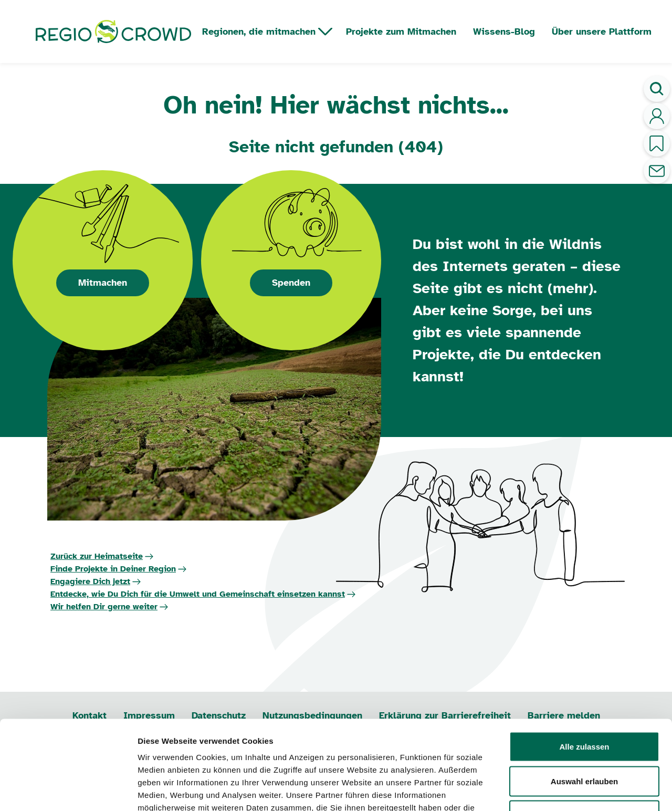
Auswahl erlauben (584, 708)
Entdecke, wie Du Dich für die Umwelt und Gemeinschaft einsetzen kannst (198, 594)
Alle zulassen (584, 673)
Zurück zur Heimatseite (97, 556)
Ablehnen (584, 742)
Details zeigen (558, 790)
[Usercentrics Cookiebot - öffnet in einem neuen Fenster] (68, 791)
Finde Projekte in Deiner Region (113, 569)
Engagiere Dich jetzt (90, 581)
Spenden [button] (291, 283)
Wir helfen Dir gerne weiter (104, 607)
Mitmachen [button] (103, 283)
